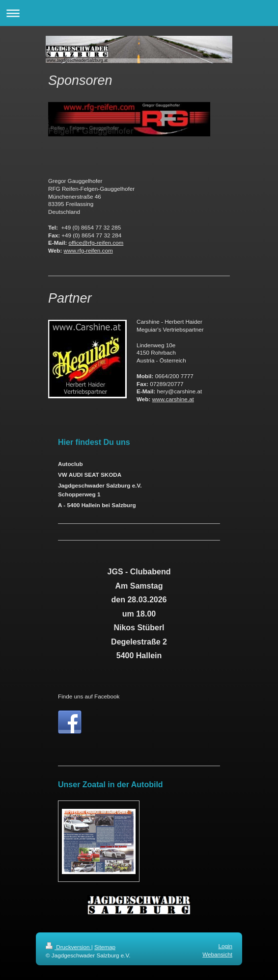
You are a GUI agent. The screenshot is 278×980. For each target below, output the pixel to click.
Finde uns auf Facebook (89, 696)
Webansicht (217, 954)
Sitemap (105, 947)
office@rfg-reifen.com (96, 243)
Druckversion (69, 947)
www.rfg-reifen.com (88, 250)
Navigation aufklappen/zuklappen (139, 13)
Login (225, 946)
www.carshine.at (173, 399)
